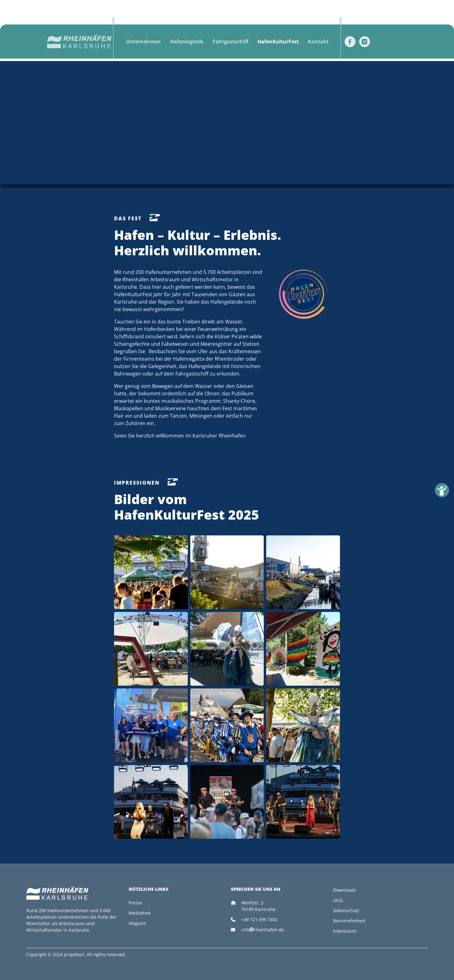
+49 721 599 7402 (259, 919)
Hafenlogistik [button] (187, 42)
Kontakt (318, 42)
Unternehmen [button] (143, 42)
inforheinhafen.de (263, 930)
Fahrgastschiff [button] (230, 42)
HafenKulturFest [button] (278, 42)
